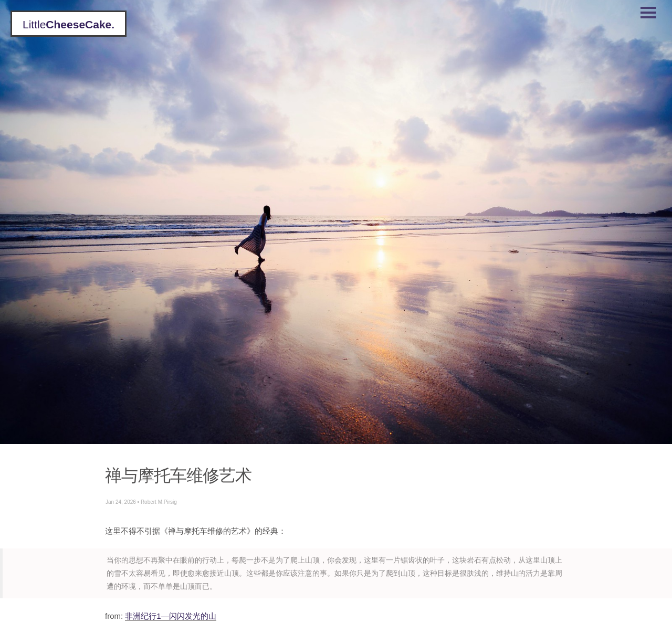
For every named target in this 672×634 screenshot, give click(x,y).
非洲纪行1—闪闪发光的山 (170, 616)
